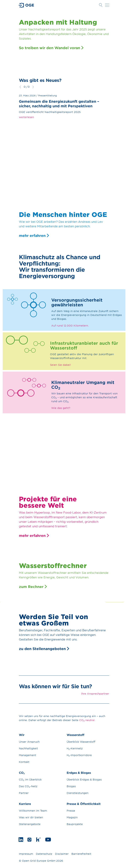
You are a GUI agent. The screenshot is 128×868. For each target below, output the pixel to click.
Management (27, 755)
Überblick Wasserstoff (81, 742)
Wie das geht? (61, 408)
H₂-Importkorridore (79, 755)
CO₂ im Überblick (30, 780)
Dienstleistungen (78, 793)
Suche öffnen (101, 5)
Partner (24, 793)
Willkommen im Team (33, 811)
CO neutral (87, 720)
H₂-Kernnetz (75, 748)
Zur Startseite (27, 5)
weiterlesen (26, 117)
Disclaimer (62, 854)
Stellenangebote (30, 824)
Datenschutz (44, 854)
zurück (20, 87)
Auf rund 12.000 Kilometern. (70, 326)
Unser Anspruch (29, 742)
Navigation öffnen (107, 5)
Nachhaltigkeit (28, 748)
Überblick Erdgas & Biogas (84, 780)
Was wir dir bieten (31, 817)
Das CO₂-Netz (28, 786)
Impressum (26, 854)
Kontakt (24, 762)
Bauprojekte (75, 824)
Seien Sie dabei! (60, 365)
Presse (71, 811)
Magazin (72, 817)
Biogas (71, 786)
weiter (33, 87)
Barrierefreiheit (81, 854)
